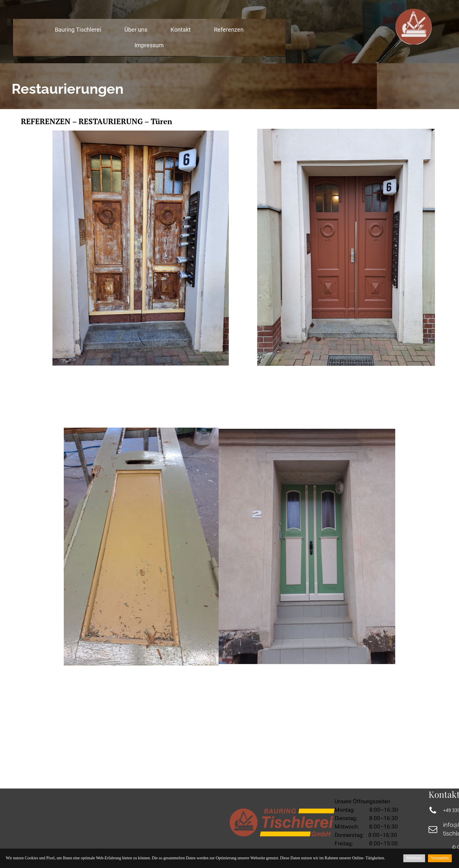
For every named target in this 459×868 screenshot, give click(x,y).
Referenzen (229, 30)
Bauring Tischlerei (78, 30)
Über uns (136, 30)
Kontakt (181, 30)
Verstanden (440, 858)
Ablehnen (414, 858)
